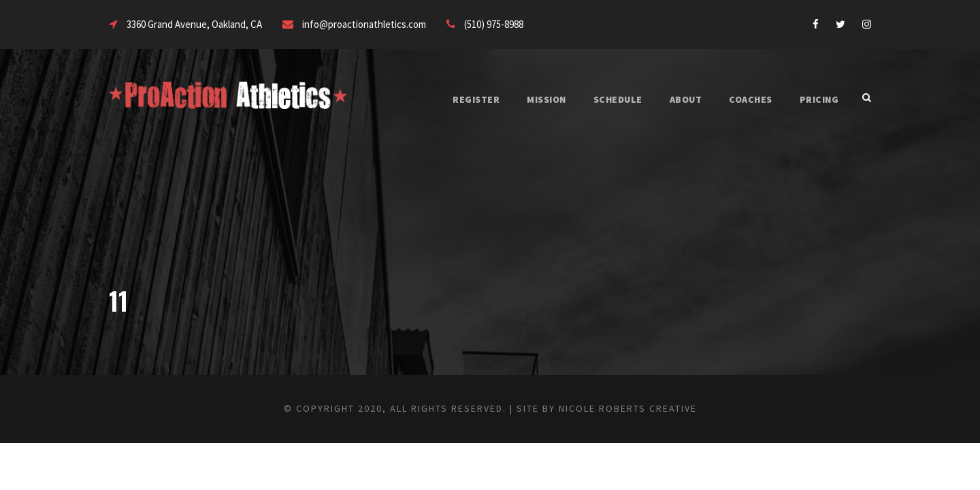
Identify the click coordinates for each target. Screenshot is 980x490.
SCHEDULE (601, 99)
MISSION (526, 99)
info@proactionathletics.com (388, 24)
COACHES (745, 99)
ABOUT (674, 99)
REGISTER (451, 99)
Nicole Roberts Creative (651, 408)
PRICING (817, 99)
